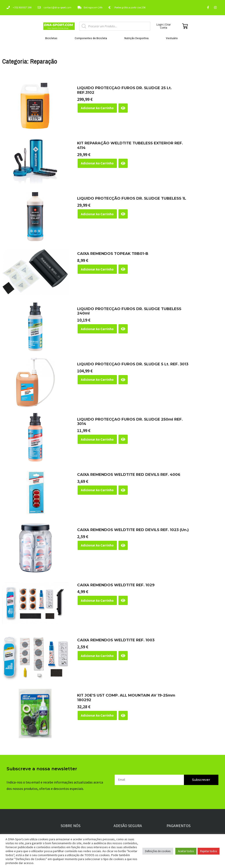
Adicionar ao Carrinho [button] (97, 108)
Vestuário (173, 38)
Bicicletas (52, 38)
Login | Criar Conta (164, 26)
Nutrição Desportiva (138, 38)
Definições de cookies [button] (158, 851)
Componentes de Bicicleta (92, 38)
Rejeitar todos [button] (209, 851)
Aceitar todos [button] (186, 851)
